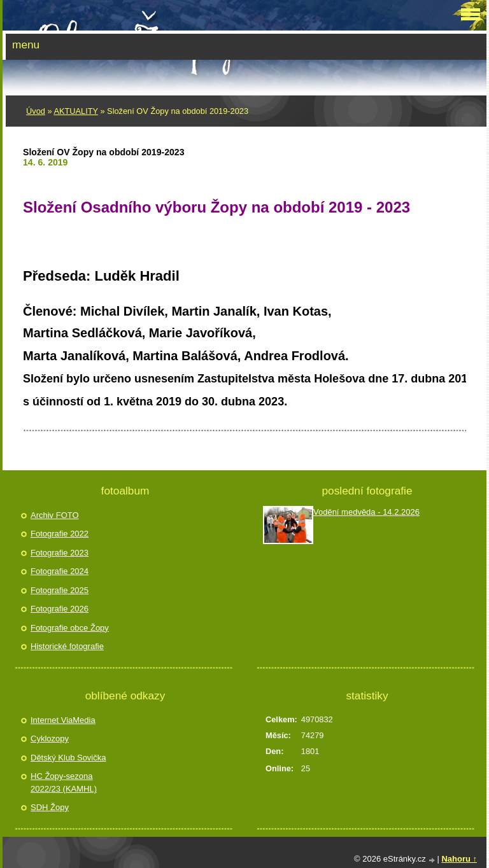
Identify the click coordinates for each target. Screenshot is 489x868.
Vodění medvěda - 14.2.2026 (366, 512)
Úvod (36, 111)
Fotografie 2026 (60, 609)
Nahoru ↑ (459, 859)
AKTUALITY (75, 111)
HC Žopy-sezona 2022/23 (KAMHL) (64, 782)
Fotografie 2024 (60, 571)
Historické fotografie (67, 646)
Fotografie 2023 (60, 553)
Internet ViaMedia (63, 720)
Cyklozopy (50, 738)
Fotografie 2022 (60, 534)
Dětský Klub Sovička (68, 758)
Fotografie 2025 (60, 590)
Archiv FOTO (55, 515)
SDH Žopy (50, 807)
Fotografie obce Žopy (70, 628)
